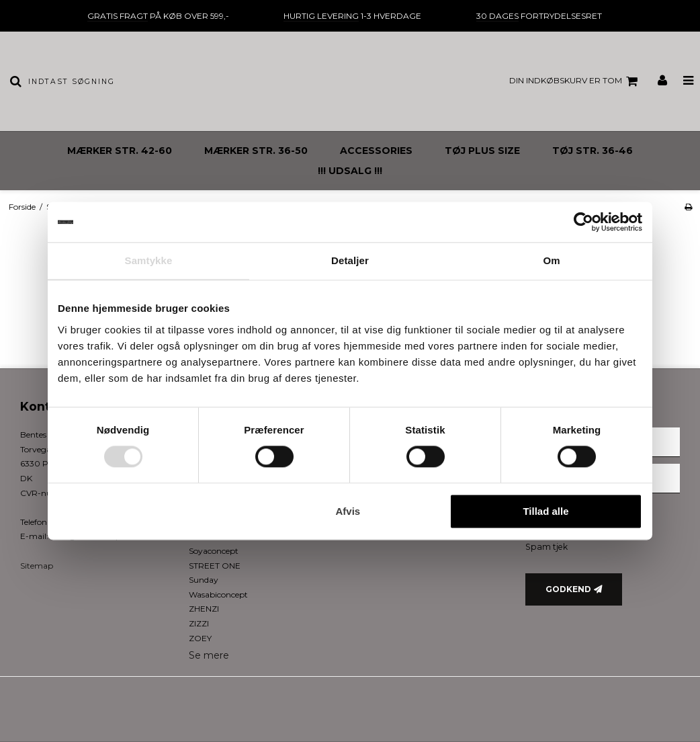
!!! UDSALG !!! (350, 171)
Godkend (568, 589)
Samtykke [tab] (149, 260)
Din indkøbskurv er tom (575, 81)
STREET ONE (215, 566)
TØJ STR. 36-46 (593, 151)
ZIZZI (199, 623)
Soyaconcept (214, 551)
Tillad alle (545, 511)
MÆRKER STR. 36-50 (256, 151)
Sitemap (37, 566)
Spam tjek (546, 547)
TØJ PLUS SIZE (482, 151)
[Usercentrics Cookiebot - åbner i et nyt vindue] (583, 222)
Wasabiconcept (218, 594)
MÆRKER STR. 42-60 (120, 151)
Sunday (204, 580)
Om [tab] (551, 260)
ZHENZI (204, 609)
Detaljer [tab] (350, 260)
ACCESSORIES (376, 151)
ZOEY (200, 638)
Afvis (348, 511)
